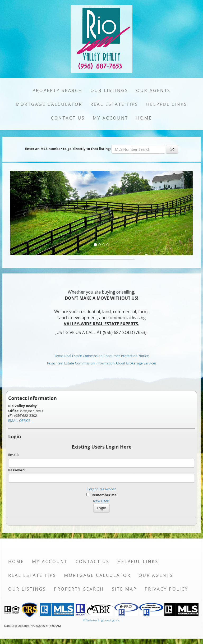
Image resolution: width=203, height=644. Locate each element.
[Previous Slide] (24, 213)
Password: (17, 470)
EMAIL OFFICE (19, 421)
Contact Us (68, 118)
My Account (110, 118)
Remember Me (101, 495)
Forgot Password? (102, 489)
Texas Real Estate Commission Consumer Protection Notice (101, 356)
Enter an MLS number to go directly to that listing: (68, 149)
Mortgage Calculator (49, 104)
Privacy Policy (166, 589)
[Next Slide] (179, 213)
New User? (101, 501)
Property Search (57, 90)
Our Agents (153, 90)
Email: (13, 455)
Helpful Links (167, 104)
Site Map (124, 589)
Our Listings (109, 90)
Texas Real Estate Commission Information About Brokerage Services (102, 363)
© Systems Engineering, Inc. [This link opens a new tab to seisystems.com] (101, 620)
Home (144, 118)
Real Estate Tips (114, 104)
